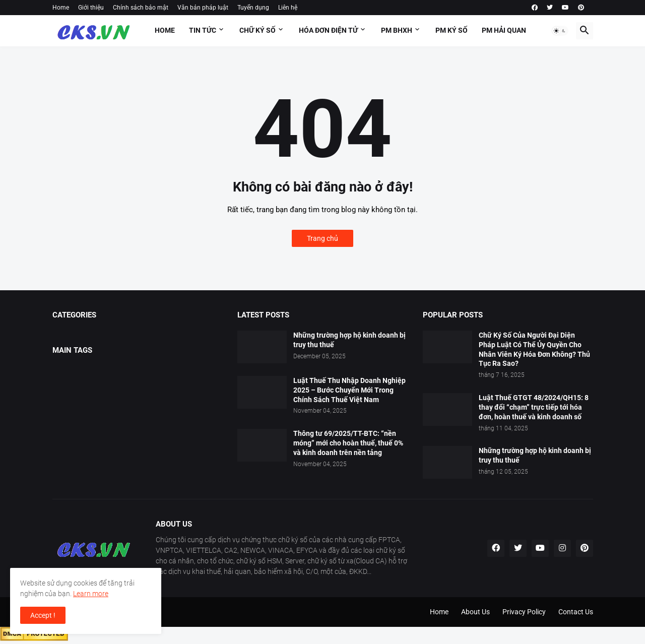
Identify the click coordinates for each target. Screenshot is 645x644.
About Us (475, 612)
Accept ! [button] (43, 615)
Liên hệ (288, 8)
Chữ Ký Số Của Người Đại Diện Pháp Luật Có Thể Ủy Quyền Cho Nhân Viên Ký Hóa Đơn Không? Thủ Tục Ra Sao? (534, 349)
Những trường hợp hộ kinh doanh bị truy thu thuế (349, 340)
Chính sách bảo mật (141, 8)
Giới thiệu (91, 8)
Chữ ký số (257, 30)
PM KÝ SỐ (451, 30)
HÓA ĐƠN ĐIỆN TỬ (328, 30)
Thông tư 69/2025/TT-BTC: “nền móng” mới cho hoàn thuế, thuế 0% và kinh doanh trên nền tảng (348, 443)
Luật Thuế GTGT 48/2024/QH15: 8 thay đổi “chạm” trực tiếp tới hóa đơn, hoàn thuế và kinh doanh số (534, 407)
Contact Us (576, 612)
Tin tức (203, 30)
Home (61, 8)
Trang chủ (322, 238)
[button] (560, 31)
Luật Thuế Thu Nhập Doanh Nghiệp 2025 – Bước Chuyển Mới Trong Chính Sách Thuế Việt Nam (349, 390)
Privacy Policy (524, 612)
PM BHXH (397, 30)
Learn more (91, 594)
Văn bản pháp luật (203, 8)
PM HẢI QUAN (504, 30)
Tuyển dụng (253, 8)
